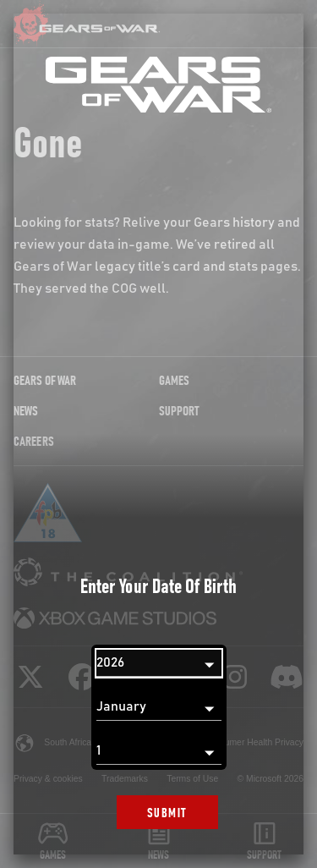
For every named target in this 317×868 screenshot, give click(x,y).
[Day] (159, 751)
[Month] (159, 707)
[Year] (159, 663)
